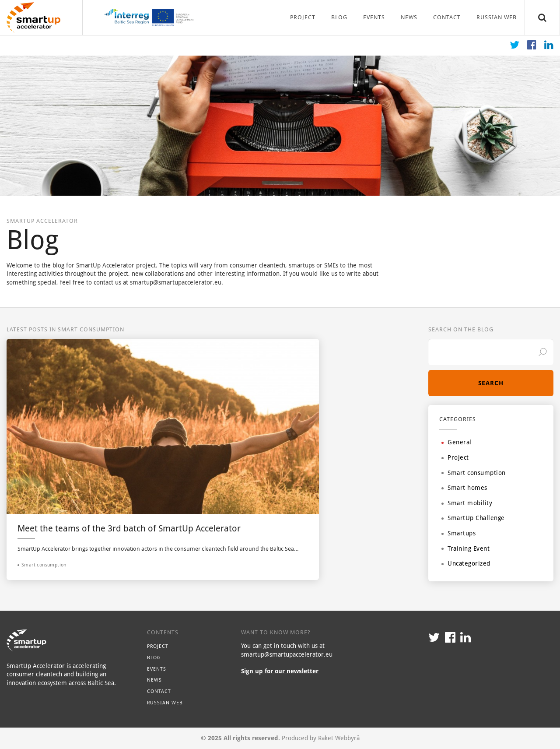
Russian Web (497, 17)
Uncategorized (466, 563)
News (409, 17)
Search (491, 383)
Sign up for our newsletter (280, 671)
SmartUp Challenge (473, 518)
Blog (339, 17)
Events (374, 17)
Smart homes (464, 488)
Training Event (465, 549)
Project (303, 17)
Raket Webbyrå (339, 738)
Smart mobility (467, 503)
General (457, 442)
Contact (447, 17)
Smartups (458, 533)
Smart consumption (474, 473)
